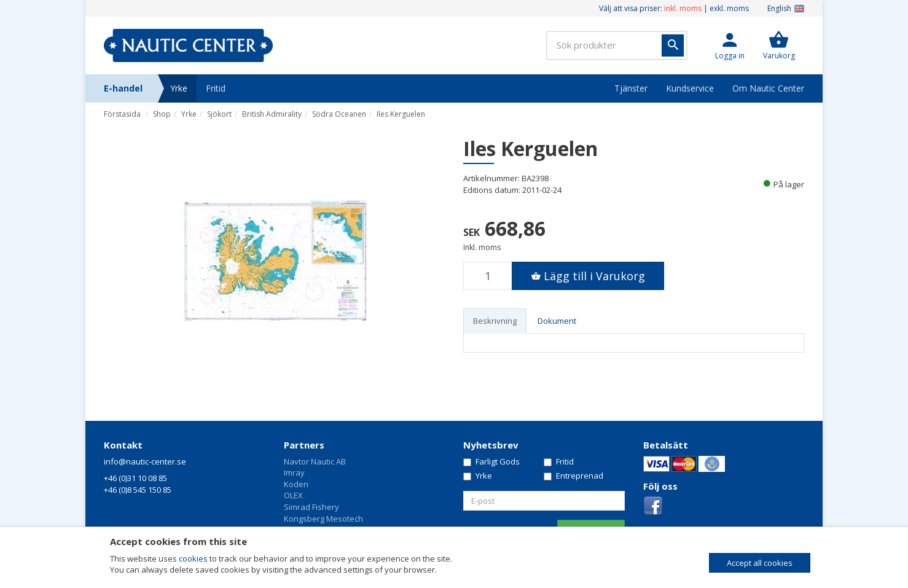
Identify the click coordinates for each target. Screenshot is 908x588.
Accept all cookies (760, 563)
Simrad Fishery (311, 507)
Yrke (179, 88)
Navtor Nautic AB (315, 461)
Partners (304, 445)
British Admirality (272, 114)
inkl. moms (683, 8)
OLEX (293, 495)
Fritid (216, 88)
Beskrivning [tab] (495, 321)
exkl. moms (729, 8)
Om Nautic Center (768, 88)
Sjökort (219, 114)
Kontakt (123, 445)
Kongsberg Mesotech (323, 519)
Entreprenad (573, 476)
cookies (193, 559)
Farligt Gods (491, 461)
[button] (730, 45)
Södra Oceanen (339, 114)
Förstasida (122, 114)
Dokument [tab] (557, 321)
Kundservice (690, 88)
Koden (296, 484)
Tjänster (631, 88)
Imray (294, 472)
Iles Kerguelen (401, 114)
